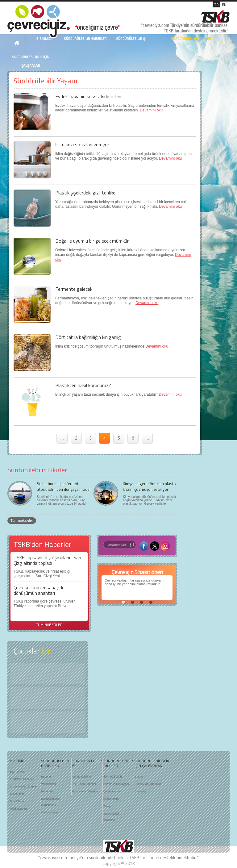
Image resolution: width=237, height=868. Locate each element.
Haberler (46, 777)
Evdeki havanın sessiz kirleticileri (88, 96)
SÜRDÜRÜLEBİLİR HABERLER (85, 39)
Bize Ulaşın (17, 801)
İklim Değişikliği (113, 777)
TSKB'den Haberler (22, 779)
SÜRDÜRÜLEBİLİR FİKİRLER (191, 39)
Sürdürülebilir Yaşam (116, 784)
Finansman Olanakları (86, 791)
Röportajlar (48, 791)
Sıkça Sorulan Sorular (23, 787)
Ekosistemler (111, 799)
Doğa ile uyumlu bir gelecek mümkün (92, 241)
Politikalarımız (19, 809)
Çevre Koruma (112, 791)
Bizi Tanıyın (17, 772)
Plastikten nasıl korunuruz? (83, 385)
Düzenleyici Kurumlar (148, 784)
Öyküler (48, 698)
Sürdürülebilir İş (82, 777)
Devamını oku (151, 110)
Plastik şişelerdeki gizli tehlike (85, 193)
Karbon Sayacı (50, 812)
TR (216, 4)
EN (224, 4)
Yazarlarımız (49, 784)
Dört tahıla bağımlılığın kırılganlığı (88, 337)
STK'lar (139, 777)
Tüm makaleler (22, 520)
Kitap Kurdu (48, 722)
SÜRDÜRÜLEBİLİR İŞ (131, 39)
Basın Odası (18, 794)
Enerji (107, 806)
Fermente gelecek (74, 289)
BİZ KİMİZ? (18, 761)
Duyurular (141, 791)
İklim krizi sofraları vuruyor (82, 144)
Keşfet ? (48, 673)
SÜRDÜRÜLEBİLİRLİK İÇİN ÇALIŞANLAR (31, 61)
